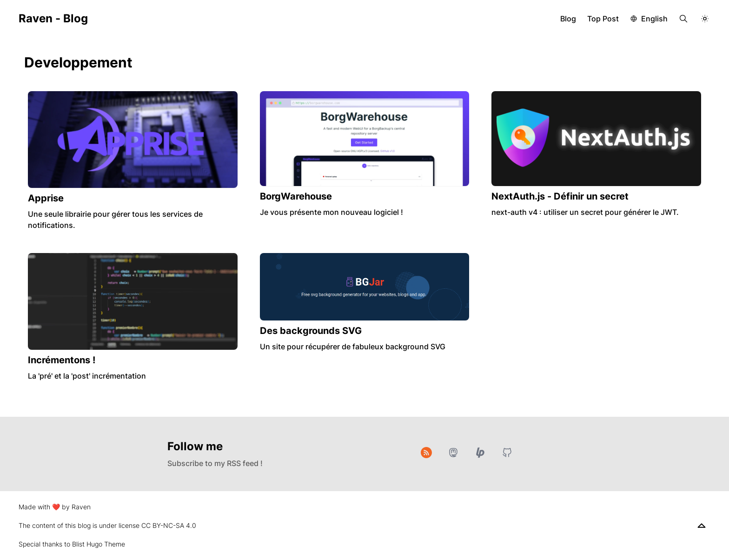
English (654, 19)
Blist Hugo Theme (99, 544)
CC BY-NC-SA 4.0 (169, 525)
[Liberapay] (480, 453)
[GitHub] (507, 453)
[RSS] (426, 453)
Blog (568, 19)
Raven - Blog (53, 18)
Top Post (603, 19)
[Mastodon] (453, 453)
